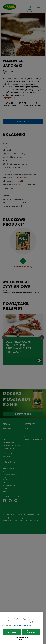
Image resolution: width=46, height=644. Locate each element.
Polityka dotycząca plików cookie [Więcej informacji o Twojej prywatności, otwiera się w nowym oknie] (21, 635)
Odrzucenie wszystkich (31, 641)
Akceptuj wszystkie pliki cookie (12, 641)
